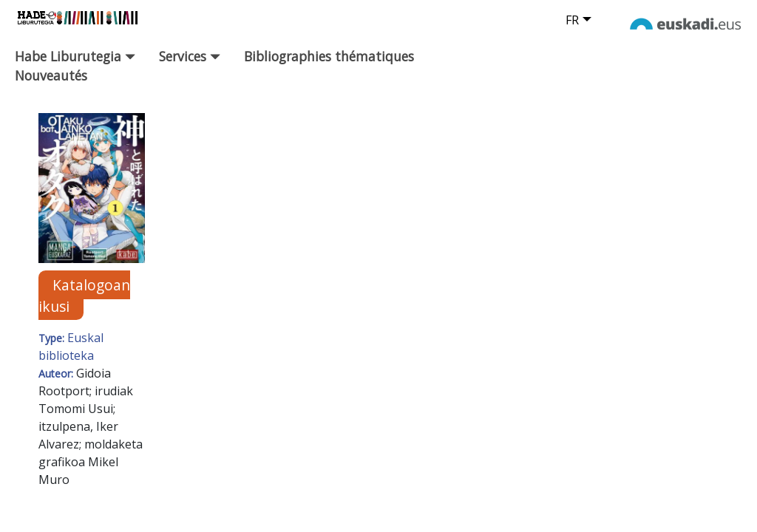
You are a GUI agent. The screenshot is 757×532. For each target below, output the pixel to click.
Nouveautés (51, 75)
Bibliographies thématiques (329, 56)
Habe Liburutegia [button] (75, 56)
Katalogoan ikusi (84, 296)
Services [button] (190, 56)
